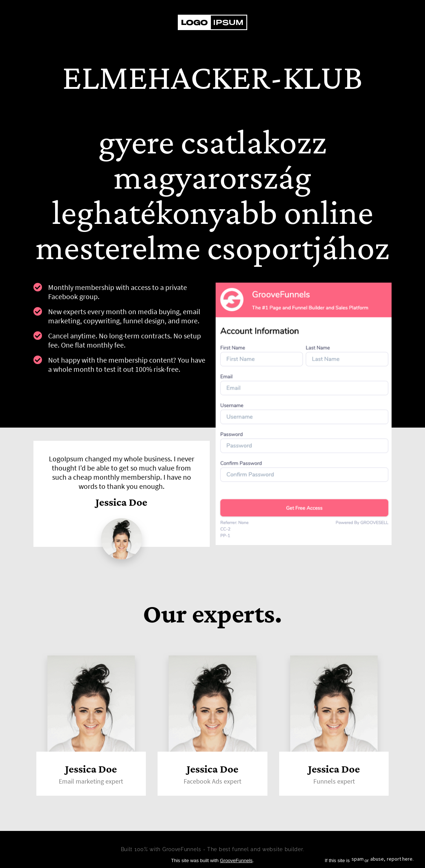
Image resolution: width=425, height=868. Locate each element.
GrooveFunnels (236, 860)
